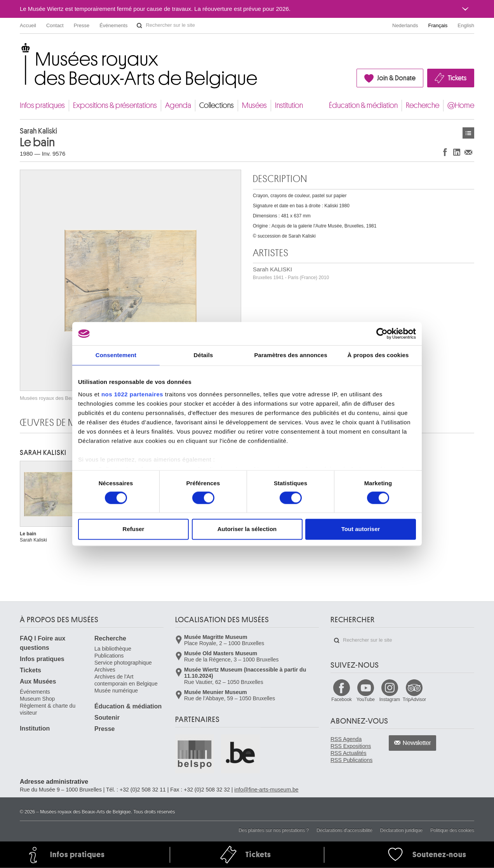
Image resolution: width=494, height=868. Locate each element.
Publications (109, 656)
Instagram (390, 700)
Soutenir (107, 718)
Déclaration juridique (401, 830)
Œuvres (468, 133)
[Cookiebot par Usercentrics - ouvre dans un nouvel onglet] (382, 333)
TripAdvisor (414, 700)
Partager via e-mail (468, 152)
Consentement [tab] (116, 355)
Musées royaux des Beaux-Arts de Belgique (20, 50)
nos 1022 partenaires (132, 394)
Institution (289, 105)
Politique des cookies (452, 830)
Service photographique (123, 663)
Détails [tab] (204, 355)
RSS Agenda (346, 739)
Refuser (134, 529)
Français (438, 25)
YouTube (366, 700)
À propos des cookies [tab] (378, 355)
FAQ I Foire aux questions (43, 643)
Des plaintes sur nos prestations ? (274, 830)
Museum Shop (37, 699)
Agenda (178, 105)
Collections (217, 105)
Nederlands (405, 25)
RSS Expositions (351, 746)
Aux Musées (38, 681)
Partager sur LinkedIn (457, 152)
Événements (113, 25)
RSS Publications (351, 760)
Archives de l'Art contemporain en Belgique (126, 680)
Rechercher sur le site (139, 26)
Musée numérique (116, 691)
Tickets (457, 78)
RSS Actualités (349, 753)
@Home (461, 105)
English (466, 25)
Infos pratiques (42, 105)
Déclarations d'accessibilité (344, 830)
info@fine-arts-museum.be (266, 790)
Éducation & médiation (363, 105)
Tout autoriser (361, 529)
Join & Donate (396, 78)
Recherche (423, 105)
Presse (82, 25)
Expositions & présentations (115, 105)
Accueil (28, 25)
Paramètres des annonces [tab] (290, 355)
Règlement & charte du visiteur (48, 709)
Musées (254, 105)
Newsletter (417, 743)
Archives (105, 670)
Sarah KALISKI (291, 273)
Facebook (342, 700)
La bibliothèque (113, 649)
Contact (55, 25)
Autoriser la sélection (247, 529)
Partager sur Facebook (445, 152)
